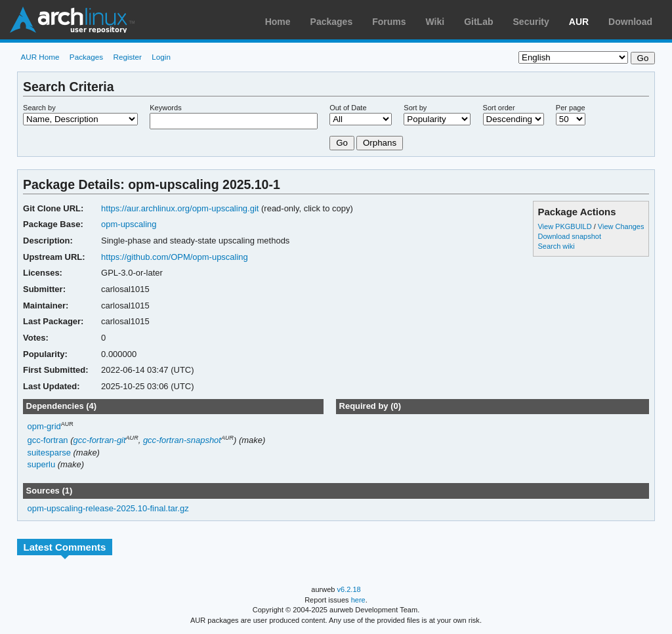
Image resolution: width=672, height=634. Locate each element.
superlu (42, 464)
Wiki (435, 22)
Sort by (415, 108)
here (358, 600)
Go (342, 143)
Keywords (165, 108)
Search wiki (556, 246)
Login (161, 57)
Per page (571, 108)
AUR (579, 22)
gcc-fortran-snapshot (182, 440)
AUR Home (40, 57)
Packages (332, 22)
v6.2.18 (349, 589)
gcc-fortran (48, 440)
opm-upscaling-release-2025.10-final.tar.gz (108, 508)
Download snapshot (569, 236)
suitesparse (49, 453)
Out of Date (348, 108)
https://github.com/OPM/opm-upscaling (175, 257)
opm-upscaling (129, 224)
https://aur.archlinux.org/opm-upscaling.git (180, 208)
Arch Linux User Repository (72, 20)
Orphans (380, 143)
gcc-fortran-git (100, 440)
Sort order (499, 108)
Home (278, 22)
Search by (39, 108)
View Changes (621, 226)
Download (630, 22)
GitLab (478, 22)
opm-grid (44, 426)
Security (531, 22)
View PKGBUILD (565, 226)
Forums (389, 22)
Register (127, 57)
